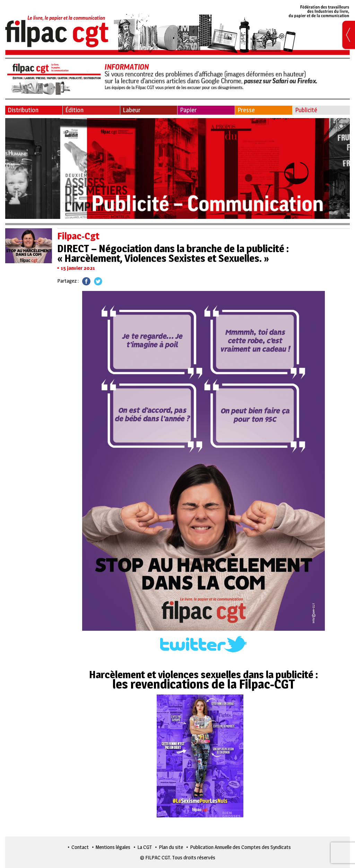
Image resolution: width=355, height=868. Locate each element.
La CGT (145, 847)
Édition (74, 110)
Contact (80, 847)
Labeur (132, 110)
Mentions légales (113, 847)
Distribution (23, 110)
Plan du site (171, 847)
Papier (188, 110)
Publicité (306, 110)
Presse (246, 110)
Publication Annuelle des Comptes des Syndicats (240, 847)
